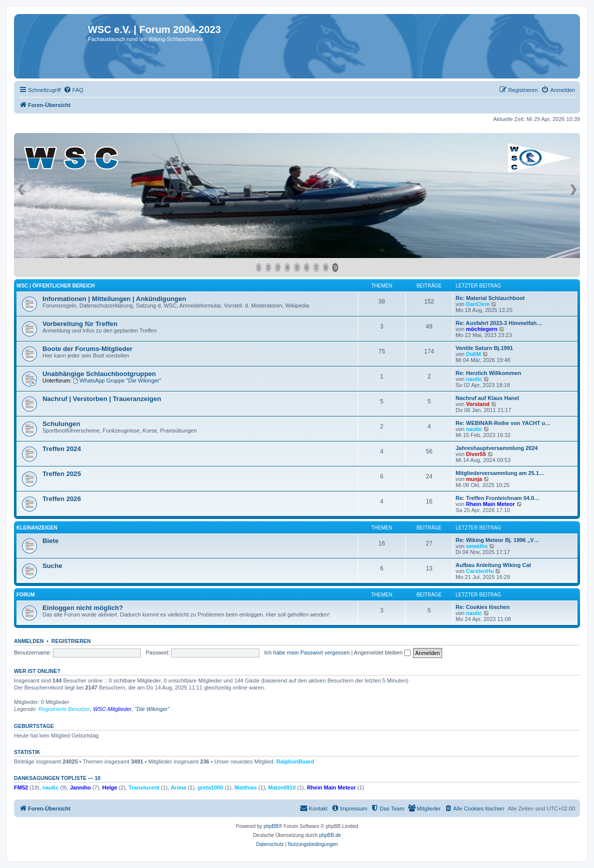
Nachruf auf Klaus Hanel (487, 398)
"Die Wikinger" (152, 709)
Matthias (246, 787)
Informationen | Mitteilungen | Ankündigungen (114, 299)
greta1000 (210, 787)
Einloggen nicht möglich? (83, 608)
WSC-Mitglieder (112, 709)
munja (474, 479)
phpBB (271, 826)
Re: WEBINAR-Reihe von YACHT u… (503, 423)
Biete (50, 541)
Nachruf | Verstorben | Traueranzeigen (102, 399)
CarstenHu (480, 571)
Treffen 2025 (62, 474)
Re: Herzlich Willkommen (488, 373)
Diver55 (476, 454)
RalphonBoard (295, 761)
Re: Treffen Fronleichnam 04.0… (498, 498)
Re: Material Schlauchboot (490, 298)
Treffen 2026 (62, 499)
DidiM (474, 354)
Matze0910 (282, 787)
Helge (110, 787)
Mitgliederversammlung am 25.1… (500, 473)
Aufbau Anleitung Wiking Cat (493, 565)
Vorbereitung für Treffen (80, 324)
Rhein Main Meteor (491, 504)
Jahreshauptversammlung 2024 (497, 448)
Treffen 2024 (62, 449)
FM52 (21, 787)
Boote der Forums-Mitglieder (87, 349)
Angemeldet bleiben (382, 652)
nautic (474, 379)
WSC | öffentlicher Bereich (56, 286)
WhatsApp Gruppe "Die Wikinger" (117, 380)
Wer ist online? (37, 671)
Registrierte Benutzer (64, 709)
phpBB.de (330, 835)
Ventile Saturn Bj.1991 (484, 348)
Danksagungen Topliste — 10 (57, 778)
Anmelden (29, 641)
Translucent (144, 787)
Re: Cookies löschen (483, 607)
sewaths (477, 546)
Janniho (80, 787)
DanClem (478, 304)
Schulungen (61, 424)
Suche (52, 566)
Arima (179, 787)
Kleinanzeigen (37, 528)
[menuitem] (73, 90)
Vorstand (478, 404)
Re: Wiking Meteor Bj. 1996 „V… (497, 540)
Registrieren (71, 641)
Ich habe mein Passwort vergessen (307, 652)
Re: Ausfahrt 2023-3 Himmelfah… (499, 323)
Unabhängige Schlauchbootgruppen (99, 374)
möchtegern (482, 329)
